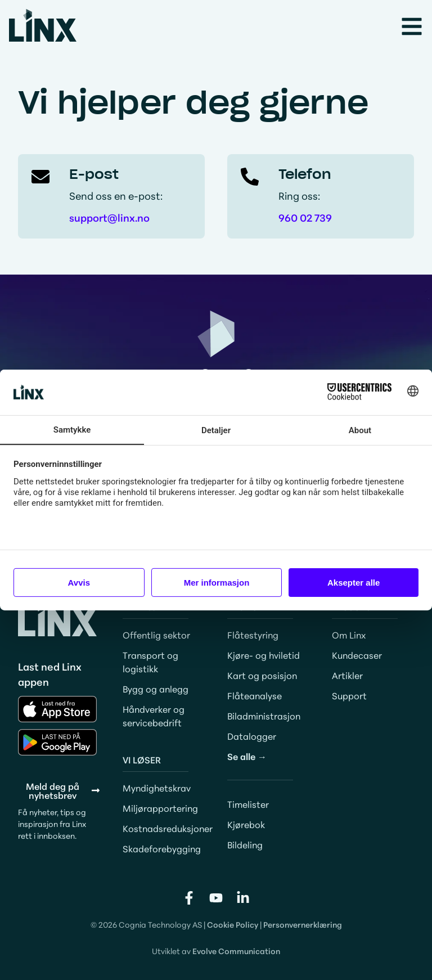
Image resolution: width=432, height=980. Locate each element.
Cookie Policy (233, 924)
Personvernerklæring (303, 924)
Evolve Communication (236, 951)
